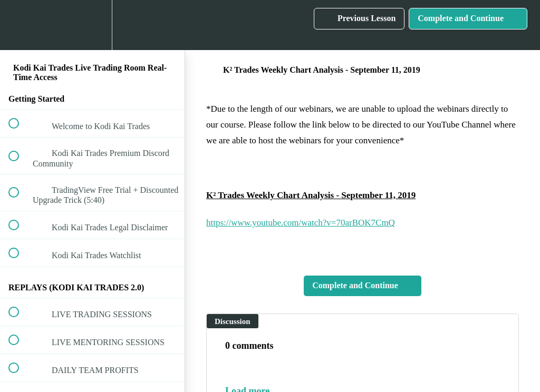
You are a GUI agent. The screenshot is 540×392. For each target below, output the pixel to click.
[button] (20, 25)
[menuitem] (92, 25)
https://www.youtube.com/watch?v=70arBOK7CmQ (301, 223)
